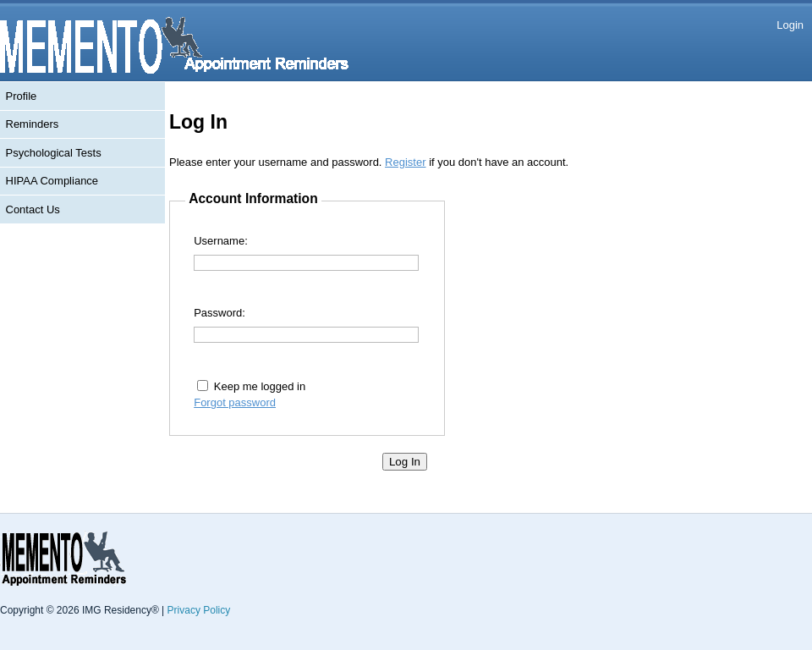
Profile (22, 96)
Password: (219, 313)
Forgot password (235, 402)
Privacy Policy (199, 610)
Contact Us (33, 209)
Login (790, 25)
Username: (221, 241)
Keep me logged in (260, 386)
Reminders (33, 124)
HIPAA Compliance (52, 181)
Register (405, 162)
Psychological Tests (54, 153)
